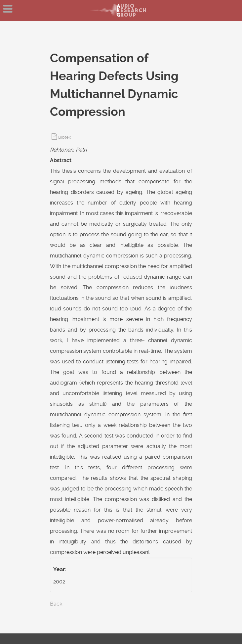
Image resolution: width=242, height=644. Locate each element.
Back (56, 604)
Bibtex (65, 137)
